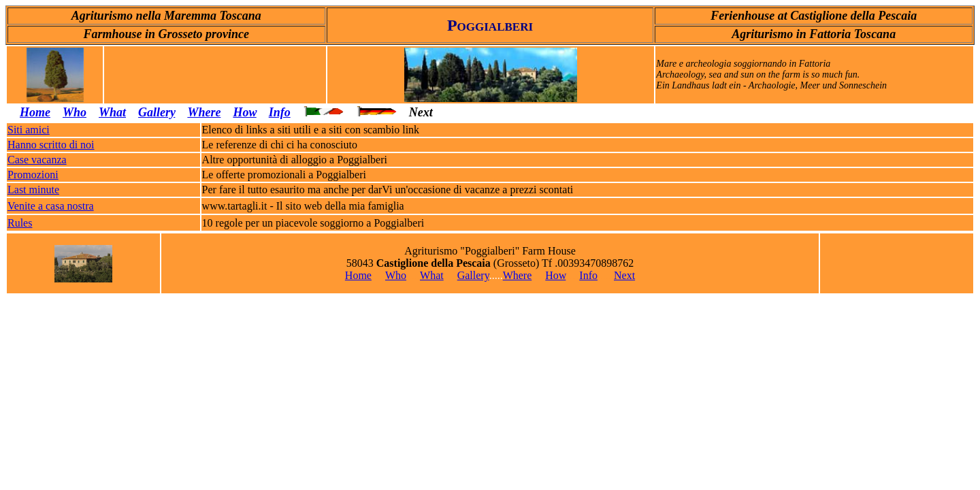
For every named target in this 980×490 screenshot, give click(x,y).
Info (280, 112)
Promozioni (33, 175)
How (244, 112)
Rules (20, 223)
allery (161, 112)
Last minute (33, 190)
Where (204, 112)
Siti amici (29, 130)
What (112, 112)
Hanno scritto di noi (51, 145)
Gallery (473, 275)
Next (624, 275)
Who (75, 112)
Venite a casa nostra (51, 206)
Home (35, 112)
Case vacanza (37, 160)
